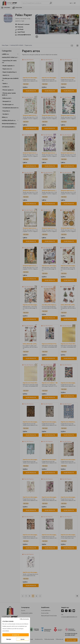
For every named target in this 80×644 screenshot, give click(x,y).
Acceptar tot (16, 635)
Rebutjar (9, 639)
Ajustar (22, 639)
